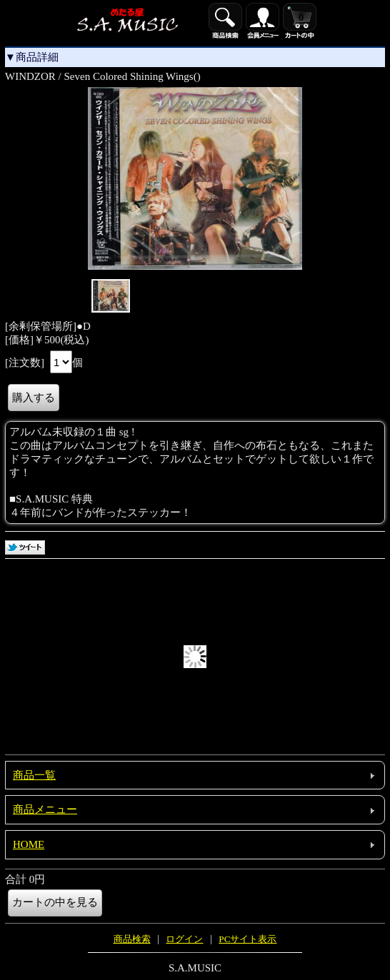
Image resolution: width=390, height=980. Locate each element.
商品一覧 (34, 775)
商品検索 (132, 939)
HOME (29, 844)
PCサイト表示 (247, 939)
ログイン (184, 939)
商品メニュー (45, 809)
